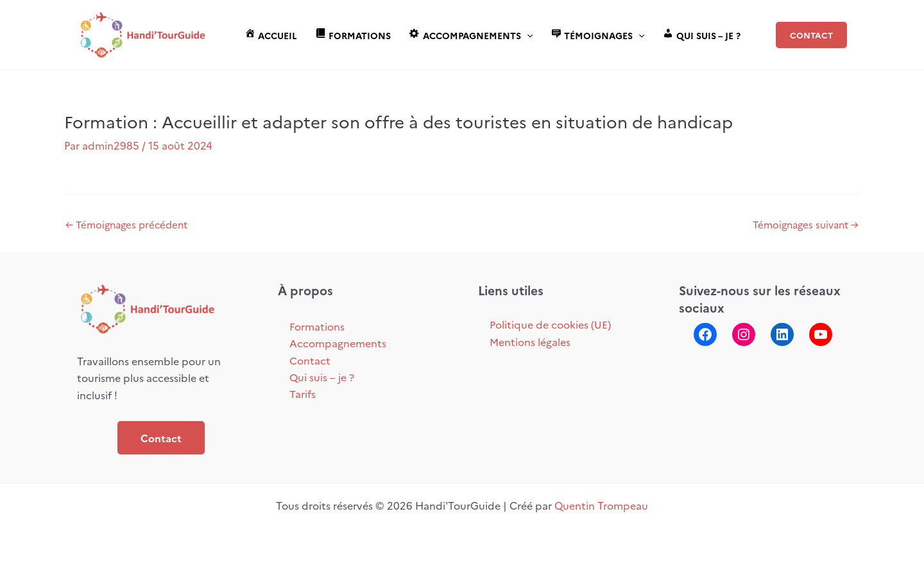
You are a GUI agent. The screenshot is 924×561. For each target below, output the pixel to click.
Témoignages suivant (806, 224)
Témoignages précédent (126, 224)
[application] (527, 35)
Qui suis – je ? (322, 377)
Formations (317, 326)
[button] (811, 35)
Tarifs (303, 393)
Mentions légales (530, 341)
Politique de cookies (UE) (550, 324)
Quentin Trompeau (601, 505)
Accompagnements (338, 343)
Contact (161, 438)
